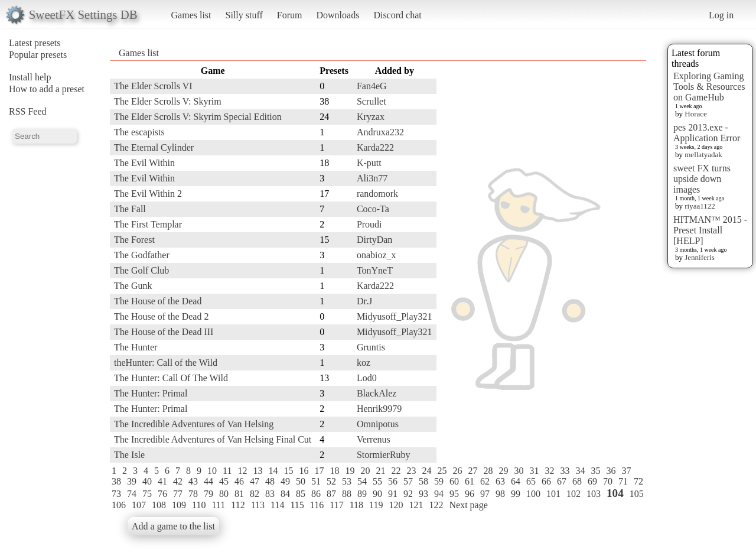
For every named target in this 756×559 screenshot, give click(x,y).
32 (549, 471)
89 (362, 494)
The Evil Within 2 (148, 194)
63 (500, 481)
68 (577, 481)
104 (615, 493)
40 (147, 481)
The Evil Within (144, 163)
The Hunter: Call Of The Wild (171, 378)
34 (580, 471)
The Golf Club (141, 270)
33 (565, 471)
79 (208, 494)
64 (516, 481)
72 (638, 481)
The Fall (130, 209)
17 (319, 471)
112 (238, 505)
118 (356, 505)
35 (595, 471)
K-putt (369, 163)
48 (270, 481)
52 (331, 481)
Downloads (338, 15)
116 (317, 505)
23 (411, 471)
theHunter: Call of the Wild (166, 363)
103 (594, 494)
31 (534, 471)
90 (377, 494)
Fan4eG (372, 86)
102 (573, 494)
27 (472, 471)
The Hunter (136, 347)
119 (376, 505)
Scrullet (372, 101)
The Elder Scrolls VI (153, 86)
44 (208, 481)
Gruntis (371, 347)
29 (503, 471)
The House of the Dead (158, 301)
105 (637, 494)
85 (301, 494)
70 (608, 481)
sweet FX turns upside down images (702, 179)
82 (255, 494)
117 (336, 505)
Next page (468, 505)
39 (132, 481)
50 (301, 481)
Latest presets (35, 43)
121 (416, 505)
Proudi (369, 224)
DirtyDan (374, 240)
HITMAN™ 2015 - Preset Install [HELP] (710, 230)
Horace (696, 114)
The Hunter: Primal (151, 393)
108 (159, 505)
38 (116, 481)
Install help (30, 77)
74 (132, 494)
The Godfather (142, 255)
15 (288, 471)
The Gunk (133, 286)
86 (316, 494)
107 (139, 505)
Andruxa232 (380, 132)
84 (285, 494)
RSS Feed (28, 111)
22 (396, 471)
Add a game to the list (173, 526)
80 (224, 494)
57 (408, 481)
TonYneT (375, 270)
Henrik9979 (379, 409)
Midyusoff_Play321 (395, 316)
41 (162, 481)
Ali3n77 (372, 178)
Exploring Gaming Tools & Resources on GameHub (709, 87)
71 (623, 481)
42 (178, 481)
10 (212, 471)
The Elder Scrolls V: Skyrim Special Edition (198, 117)
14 (273, 471)
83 (270, 494)
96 (470, 494)
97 (485, 494)
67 (562, 481)
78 (193, 494)
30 (519, 471)
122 (436, 505)
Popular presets (38, 55)
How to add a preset (47, 89)
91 (393, 494)
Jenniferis (700, 257)
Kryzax (371, 117)
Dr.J (364, 301)
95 (454, 494)
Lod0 (367, 378)
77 (178, 494)
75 (147, 494)
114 (277, 505)
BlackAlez (377, 393)
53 (347, 481)
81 (239, 494)
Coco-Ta (373, 209)
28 (488, 471)
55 (377, 481)
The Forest (134, 240)
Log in (721, 15)
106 (119, 505)
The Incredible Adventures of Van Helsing (194, 424)
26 (457, 471)
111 (218, 505)
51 (316, 481)
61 (470, 481)
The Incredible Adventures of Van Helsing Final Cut (213, 439)
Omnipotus (378, 424)
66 (546, 481)
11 (227, 471)
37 (626, 471)
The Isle (129, 455)
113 (258, 505)
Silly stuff (244, 15)
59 (439, 481)
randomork (377, 194)
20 (365, 471)
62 (485, 481)
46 (239, 481)
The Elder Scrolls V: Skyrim (168, 101)
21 (380, 471)
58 (423, 481)
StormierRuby (384, 455)
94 (439, 494)
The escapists (139, 132)
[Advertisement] (599, 240)
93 (423, 494)
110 (199, 505)
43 (193, 481)
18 (334, 471)
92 (408, 494)
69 (592, 481)
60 (454, 481)
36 (611, 471)
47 (255, 481)
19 (350, 471)
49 (285, 481)
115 (297, 505)
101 (553, 494)
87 (331, 494)
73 (116, 494)
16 (304, 471)
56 (393, 481)
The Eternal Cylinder (154, 147)
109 (179, 505)
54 (362, 481)
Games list (191, 15)
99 (516, 494)
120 (396, 505)
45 (224, 481)
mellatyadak (703, 155)
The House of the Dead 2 (161, 316)
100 (533, 494)
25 (442, 471)
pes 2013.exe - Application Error (707, 133)
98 (500, 494)
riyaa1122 (700, 206)
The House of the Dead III (164, 332)
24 (426, 471)
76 (162, 494)
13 (258, 471)
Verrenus (374, 439)
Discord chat (397, 15)
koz (364, 363)
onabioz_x (377, 255)
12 (242, 471)
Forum (290, 15)
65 (531, 481)
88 (347, 494)
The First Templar (148, 224)
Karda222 (375, 147)
